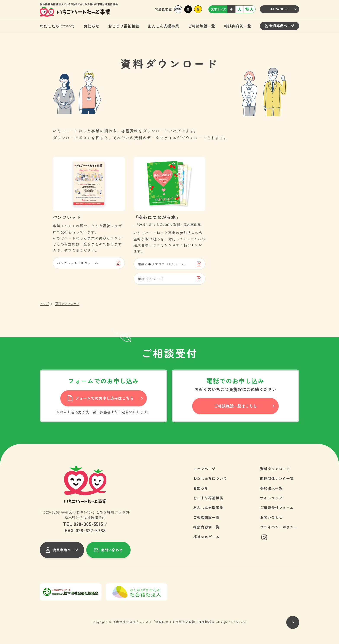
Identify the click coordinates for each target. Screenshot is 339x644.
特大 (249, 9)
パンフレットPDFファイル (89, 263)
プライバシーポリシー (279, 527)
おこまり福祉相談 (124, 26)
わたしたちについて (57, 26)
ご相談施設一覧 (201, 26)
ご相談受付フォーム (277, 508)
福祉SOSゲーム (206, 537)
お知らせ (91, 26)
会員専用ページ (279, 26)
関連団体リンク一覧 (277, 478)
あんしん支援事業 (163, 26)
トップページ (205, 469)
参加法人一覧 (271, 488)
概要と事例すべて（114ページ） (169, 264)
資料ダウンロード (275, 469)
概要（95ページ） (169, 279)
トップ (44, 304)
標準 (178, 9)
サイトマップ (271, 498)
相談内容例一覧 (238, 26)
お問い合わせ (271, 517)
